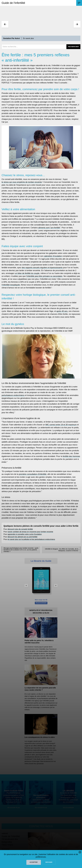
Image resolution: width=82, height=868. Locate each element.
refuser (49, 862)
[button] (80, 853)
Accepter (34, 862)
